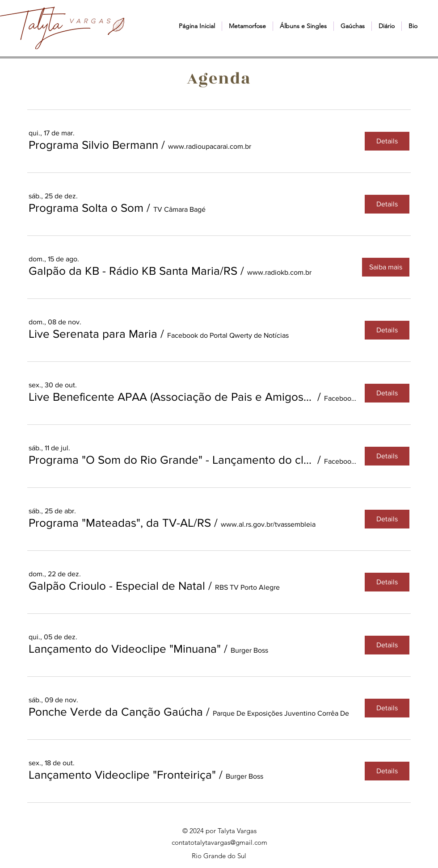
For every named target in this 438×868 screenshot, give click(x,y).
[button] (247, 26)
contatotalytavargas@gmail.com (219, 842)
